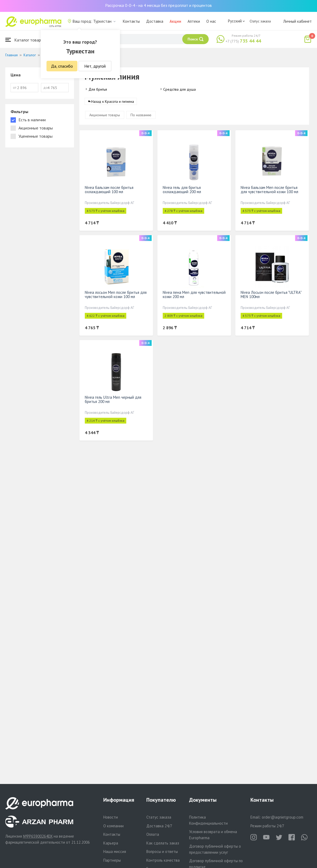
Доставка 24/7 (159, 826)
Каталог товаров (25, 40)
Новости (111, 817)
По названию (141, 115)
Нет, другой (95, 66)
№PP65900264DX (38, 836)
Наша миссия (115, 851)
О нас (211, 21)
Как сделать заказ (163, 843)
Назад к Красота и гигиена (113, 101)
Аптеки (194, 21)
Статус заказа (260, 21)
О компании (113, 826)
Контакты (131, 21)
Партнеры (112, 860)
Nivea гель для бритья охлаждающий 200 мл (182, 190)
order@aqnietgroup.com (283, 817)
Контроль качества (163, 860)
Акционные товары (105, 115)
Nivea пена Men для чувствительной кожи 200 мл (194, 294)
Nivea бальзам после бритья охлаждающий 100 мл (109, 190)
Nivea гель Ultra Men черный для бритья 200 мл (113, 399)
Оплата (153, 834)
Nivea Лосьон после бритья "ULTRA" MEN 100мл (271, 294)
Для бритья (98, 89)
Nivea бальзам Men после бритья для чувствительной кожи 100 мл (269, 190)
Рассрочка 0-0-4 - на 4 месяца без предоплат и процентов (158, 5)
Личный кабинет (297, 21)
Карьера (111, 843)
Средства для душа (180, 89)
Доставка (155, 21)
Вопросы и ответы (162, 851)
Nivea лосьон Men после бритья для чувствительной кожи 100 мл (116, 294)
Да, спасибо (62, 66)
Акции (175, 21)
